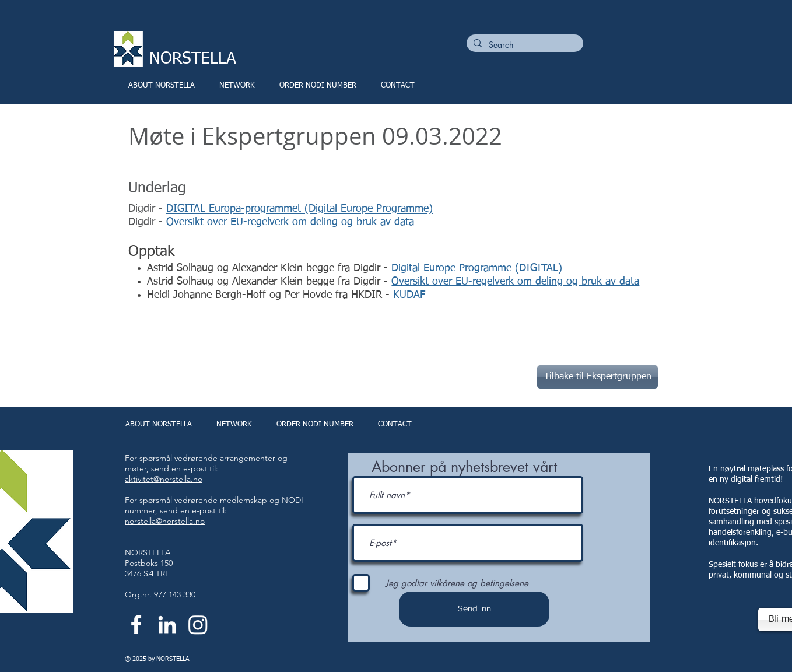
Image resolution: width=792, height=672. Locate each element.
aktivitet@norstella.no (164, 479)
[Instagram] (198, 624)
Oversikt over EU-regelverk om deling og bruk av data (290, 222)
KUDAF (409, 295)
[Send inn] (474, 609)
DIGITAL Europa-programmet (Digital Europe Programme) (299, 209)
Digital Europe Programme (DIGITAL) (477, 268)
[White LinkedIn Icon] (167, 624)
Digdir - (147, 222)
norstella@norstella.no (165, 521)
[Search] (524, 45)
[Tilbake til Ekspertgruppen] (597, 377)
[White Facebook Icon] (136, 624)
